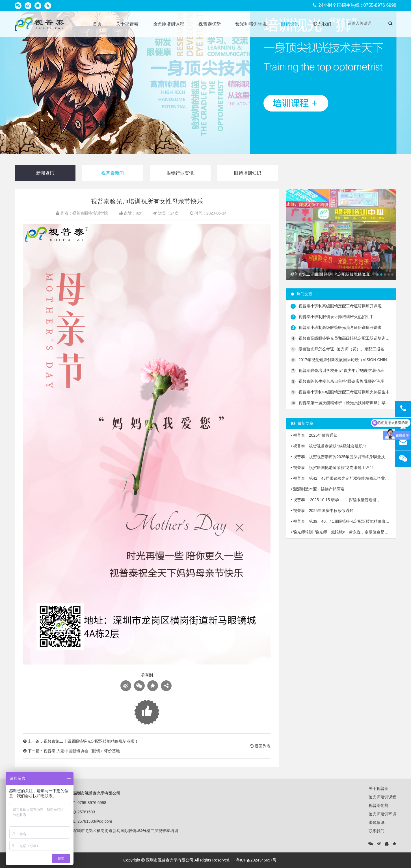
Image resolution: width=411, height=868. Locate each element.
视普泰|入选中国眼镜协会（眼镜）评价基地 (82, 751)
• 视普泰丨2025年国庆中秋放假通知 (322, 511)
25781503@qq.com (95, 821)
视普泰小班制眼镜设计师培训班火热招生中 (332, 317)
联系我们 (322, 24)
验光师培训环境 (251, 24)
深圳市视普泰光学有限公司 (170, 860)
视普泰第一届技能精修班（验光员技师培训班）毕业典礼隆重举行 (341, 403)
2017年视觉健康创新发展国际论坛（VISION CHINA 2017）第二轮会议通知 (341, 360)
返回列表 (260, 746)
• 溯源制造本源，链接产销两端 (318, 489)
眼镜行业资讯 (180, 173)
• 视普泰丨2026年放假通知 (314, 435)
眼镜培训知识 (248, 173)
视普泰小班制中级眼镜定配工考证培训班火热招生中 (340, 392)
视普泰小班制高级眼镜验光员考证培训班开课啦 (336, 328)
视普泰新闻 (113, 173)
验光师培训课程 (168, 24)
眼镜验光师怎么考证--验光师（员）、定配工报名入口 (341, 349)
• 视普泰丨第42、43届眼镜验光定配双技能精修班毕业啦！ (341, 478)
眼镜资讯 (290, 24)
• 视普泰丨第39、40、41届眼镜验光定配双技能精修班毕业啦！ (341, 521)
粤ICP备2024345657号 (256, 860)
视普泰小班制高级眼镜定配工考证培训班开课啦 (336, 306)
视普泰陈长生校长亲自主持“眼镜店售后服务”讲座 (337, 382)
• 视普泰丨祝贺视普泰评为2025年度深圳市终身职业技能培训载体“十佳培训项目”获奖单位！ (341, 457)
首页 (97, 24)
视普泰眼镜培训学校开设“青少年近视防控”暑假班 (337, 371)
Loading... (147, 712)
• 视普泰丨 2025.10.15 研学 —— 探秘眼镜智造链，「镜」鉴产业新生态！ (341, 500)
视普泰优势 (210, 24)
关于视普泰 (127, 24)
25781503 (86, 812)
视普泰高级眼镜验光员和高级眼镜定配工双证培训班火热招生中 (341, 338)
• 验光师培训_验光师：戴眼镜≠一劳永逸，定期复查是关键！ (341, 532)
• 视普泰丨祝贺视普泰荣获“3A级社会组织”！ (329, 446)
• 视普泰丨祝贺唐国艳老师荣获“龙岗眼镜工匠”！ (333, 468)
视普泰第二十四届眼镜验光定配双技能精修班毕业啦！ (91, 741)
